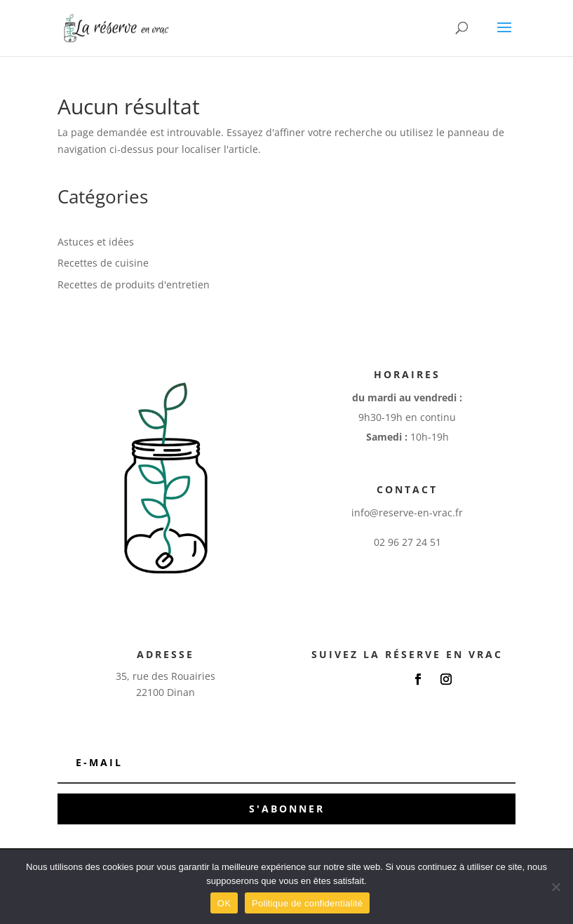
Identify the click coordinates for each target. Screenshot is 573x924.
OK (224, 903)
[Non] (555, 887)
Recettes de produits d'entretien (134, 284)
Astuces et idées (96, 242)
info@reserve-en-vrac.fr (407, 513)
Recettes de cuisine (103, 263)
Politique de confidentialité (307, 903)
